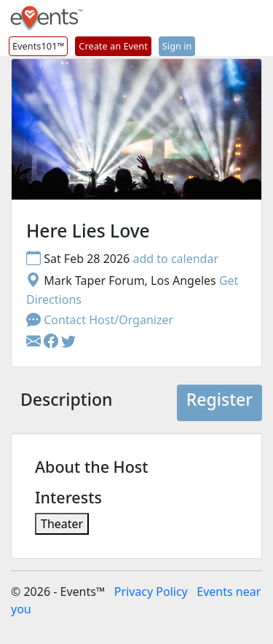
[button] (52, 342)
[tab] (66, 403)
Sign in (177, 46)
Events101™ (38, 46)
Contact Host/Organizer (100, 320)
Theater (62, 524)
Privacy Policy (151, 592)
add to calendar (175, 259)
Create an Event (113, 46)
